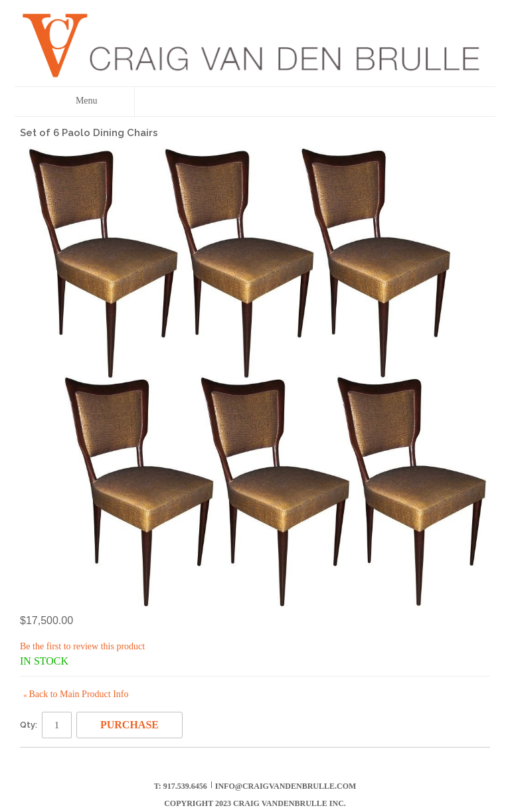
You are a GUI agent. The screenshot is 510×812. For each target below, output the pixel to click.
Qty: (29, 725)
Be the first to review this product (82, 646)
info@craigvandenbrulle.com (286, 786)
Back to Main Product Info (76, 694)
